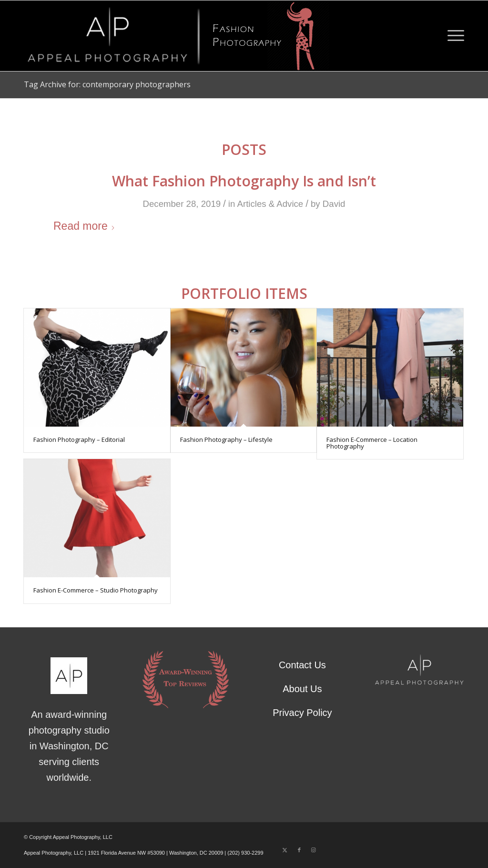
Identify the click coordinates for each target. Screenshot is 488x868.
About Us (302, 689)
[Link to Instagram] (314, 850)
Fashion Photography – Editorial (79, 439)
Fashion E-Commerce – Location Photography (372, 443)
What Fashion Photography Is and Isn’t (244, 181)
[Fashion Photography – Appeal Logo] (177, 36)
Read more (84, 226)
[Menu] (453, 36)
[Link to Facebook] (299, 850)
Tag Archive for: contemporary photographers (107, 84)
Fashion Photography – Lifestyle (226, 439)
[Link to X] (285, 850)
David (334, 204)
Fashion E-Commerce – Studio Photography (96, 590)
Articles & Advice (270, 204)
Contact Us (302, 665)
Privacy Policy (302, 713)
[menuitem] (453, 36)
